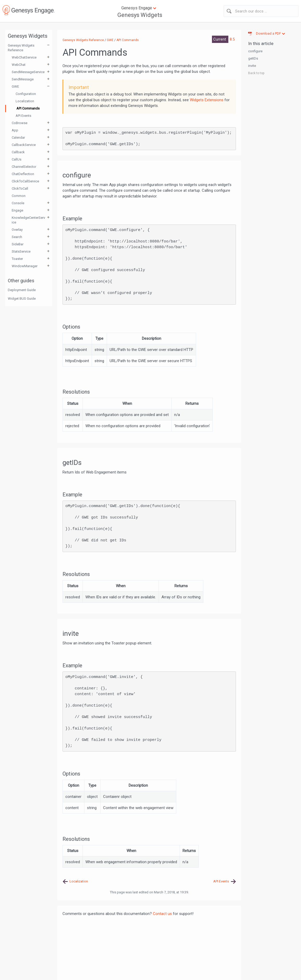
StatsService (21, 251)
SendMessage (23, 79)
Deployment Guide (22, 290)
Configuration (26, 94)
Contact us (162, 914)
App (15, 130)
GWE (15, 87)
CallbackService (24, 145)
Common (19, 196)
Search (17, 237)
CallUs (17, 159)
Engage (17, 210)
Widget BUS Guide (22, 299)
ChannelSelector (24, 167)
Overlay (17, 230)
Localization (25, 101)
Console (18, 203)
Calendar (18, 137)
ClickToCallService (25, 181)
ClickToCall (20, 188)
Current (220, 39)
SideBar (18, 244)
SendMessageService (28, 72)
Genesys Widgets (140, 15)
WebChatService (24, 57)
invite (252, 66)
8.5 (232, 39)
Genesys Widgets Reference (21, 48)
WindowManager (25, 266)
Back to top (256, 73)
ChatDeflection (23, 174)
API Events (23, 116)
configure (255, 51)
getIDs (253, 58)
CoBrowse (20, 123)
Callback (18, 152)
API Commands (28, 108)
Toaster (17, 259)
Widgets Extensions (207, 100)
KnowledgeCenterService (28, 220)
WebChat (19, 65)
